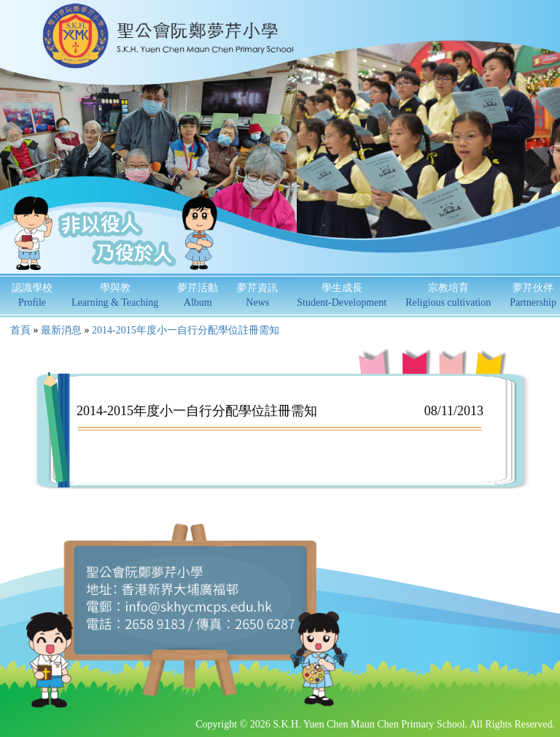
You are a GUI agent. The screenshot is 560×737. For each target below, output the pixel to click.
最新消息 (61, 330)
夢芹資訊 (257, 295)
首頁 (20, 330)
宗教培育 (448, 295)
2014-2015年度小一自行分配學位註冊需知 (186, 330)
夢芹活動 (198, 295)
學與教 (115, 295)
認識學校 (32, 295)
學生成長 (342, 295)
